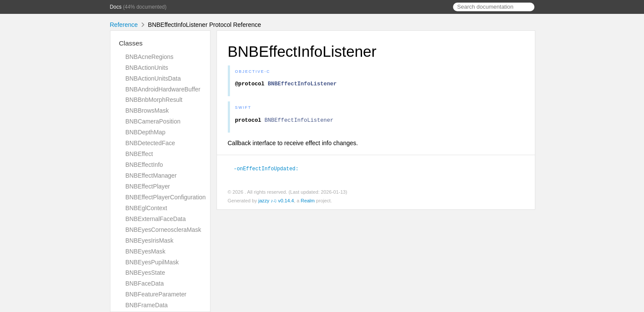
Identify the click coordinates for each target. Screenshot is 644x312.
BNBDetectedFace (150, 143)
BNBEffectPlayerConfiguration (166, 197)
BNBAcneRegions (150, 57)
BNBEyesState (146, 273)
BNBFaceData (145, 283)
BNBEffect (139, 154)
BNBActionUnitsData (153, 78)
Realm (307, 203)
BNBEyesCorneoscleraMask (163, 230)
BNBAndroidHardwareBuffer (163, 89)
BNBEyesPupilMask (152, 262)
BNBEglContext (146, 208)
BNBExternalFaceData (156, 219)
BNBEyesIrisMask (150, 240)
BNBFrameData (147, 305)
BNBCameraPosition (153, 121)
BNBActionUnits (147, 68)
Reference (124, 25)
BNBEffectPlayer (148, 186)
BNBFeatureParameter (156, 294)
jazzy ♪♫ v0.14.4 (276, 203)
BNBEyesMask (146, 251)
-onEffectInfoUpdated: (270, 171)
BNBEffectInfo (144, 165)
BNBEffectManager (151, 175)
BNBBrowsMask (147, 110)
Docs (116, 7)
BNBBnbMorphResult (154, 100)
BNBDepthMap (146, 132)
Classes (131, 43)
